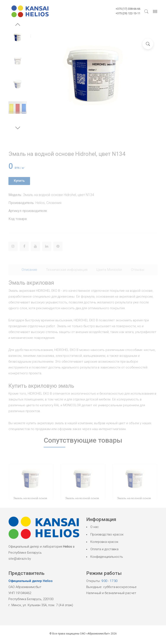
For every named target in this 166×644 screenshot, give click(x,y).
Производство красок (107, 534)
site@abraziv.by (20, 559)
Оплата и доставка (104, 549)
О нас (95, 527)
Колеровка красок (105, 542)
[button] (18, 25)
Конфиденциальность (107, 557)
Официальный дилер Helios (30, 581)
